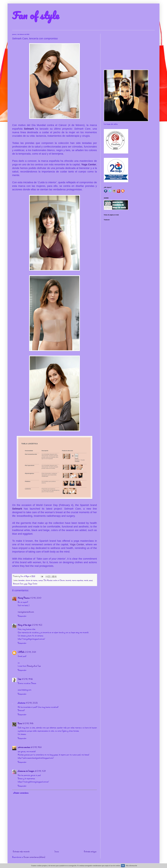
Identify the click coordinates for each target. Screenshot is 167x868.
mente (86, 580)
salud (91, 580)
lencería (68, 580)
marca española (77, 580)
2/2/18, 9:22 (37, 625)
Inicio (57, 851)
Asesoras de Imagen (26, 771)
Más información (132, 866)
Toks (19, 679)
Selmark (30, 129)
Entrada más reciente (21, 851)
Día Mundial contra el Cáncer (54, 580)
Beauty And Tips (34, 666)
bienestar (21, 580)
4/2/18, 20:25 (32, 703)
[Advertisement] (129, 50)
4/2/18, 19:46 (27, 679)
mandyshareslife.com (26, 612)
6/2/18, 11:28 (40, 771)
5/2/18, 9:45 (28, 723)
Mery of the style (24, 625)
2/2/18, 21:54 (31, 652)
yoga (26, 584)
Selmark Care (18, 584)
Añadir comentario (21, 793)
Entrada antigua (90, 851)
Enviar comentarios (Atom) (34, 857)
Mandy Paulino (24, 598)
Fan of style (36, 15)
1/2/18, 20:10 (36, 598)
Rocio (20, 723)
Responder (22, 616)
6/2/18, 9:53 (36, 747)
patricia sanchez (24, 747)
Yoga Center (89, 164)
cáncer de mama (31, 580)
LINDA (21, 652)
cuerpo (40, 580)
